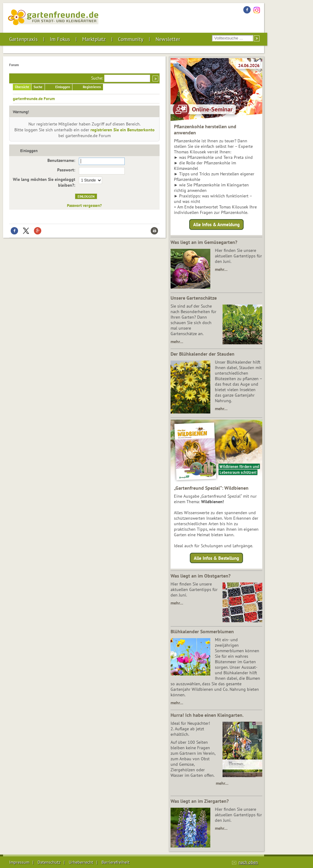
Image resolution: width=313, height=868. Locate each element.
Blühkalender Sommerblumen (202, 631)
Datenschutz (49, 862)
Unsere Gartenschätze (194, 298)
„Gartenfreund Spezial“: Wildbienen (211, 488)
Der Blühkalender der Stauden (203, 354)
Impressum (19, 862)
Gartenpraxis (23, 39)
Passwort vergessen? (84, 205)
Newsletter (168, 39)
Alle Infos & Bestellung (216, 558)
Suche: (97, 78)
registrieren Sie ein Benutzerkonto (123, 130)
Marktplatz (94, 39)
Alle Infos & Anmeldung (216, 224)
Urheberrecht (81, 862)
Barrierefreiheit (116, 862)
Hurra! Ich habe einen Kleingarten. (207, 715)
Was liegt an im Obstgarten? (201, 576)
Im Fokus (60, 39)
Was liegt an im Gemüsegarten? (204, 242)
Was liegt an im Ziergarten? (200, 801)
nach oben (248, 862)
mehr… (221, 269)
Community (131, 39)
